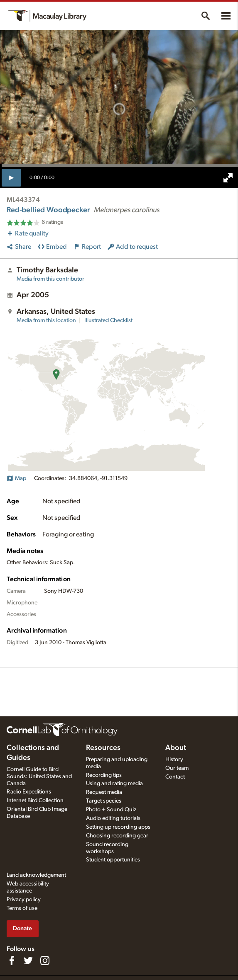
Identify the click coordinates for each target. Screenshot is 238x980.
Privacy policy (24, 900)
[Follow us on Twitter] (28, 961)
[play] (11, 177)
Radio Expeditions (29, 792)
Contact (175, 777)
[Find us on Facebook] (12, 961)
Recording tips (104, 775)
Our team (177, 768)
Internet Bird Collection (35, 800)
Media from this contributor (50, 279)
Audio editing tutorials (113, 818)
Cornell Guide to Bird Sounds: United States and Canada (39, 776)
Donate (22, 928)
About (176, 748)
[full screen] (228, 178)
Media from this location (46, 320)
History (174, 759)
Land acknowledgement (36, 875)
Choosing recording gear (117, 836)
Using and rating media (114, 784)
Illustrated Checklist (108, 320)
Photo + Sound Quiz (111, 810)
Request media (104, 792)
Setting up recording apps (118, 827)
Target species (104, 801)
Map (16, 478)
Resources (103, 748)
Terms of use (22, 908)
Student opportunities (113, 860)
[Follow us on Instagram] (45, 961)
